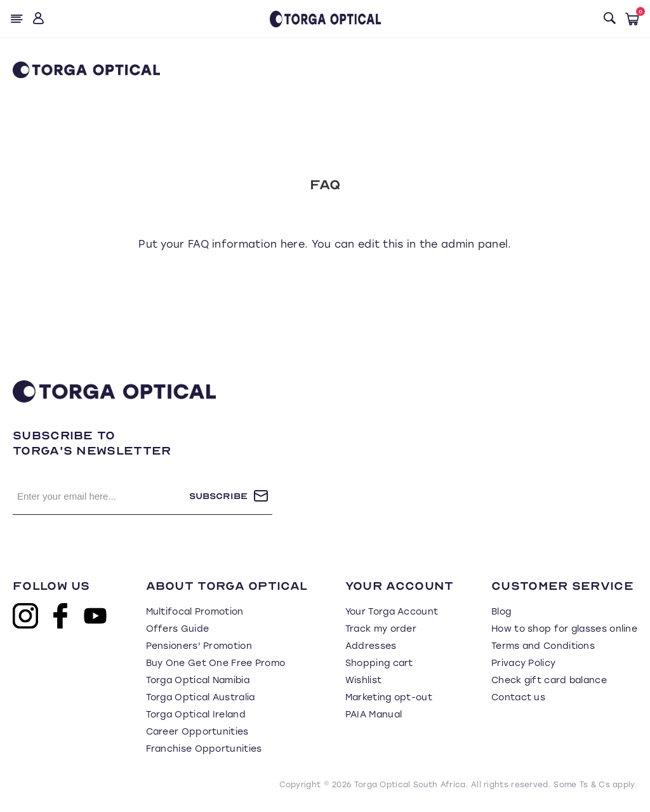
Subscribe (218, 496)
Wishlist (363, 680)
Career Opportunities (197, 732)
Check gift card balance (549, 680)
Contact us (518, 697)
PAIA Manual (374, 715)
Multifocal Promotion (195, 612)
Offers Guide (178, 629)
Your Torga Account (392, 612)
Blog (501, 612)
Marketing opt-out (389, 697)
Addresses (371, 646)
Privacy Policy (523, 663)
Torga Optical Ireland (196, 715)
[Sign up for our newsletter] (101, 496)
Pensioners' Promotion (199, 646)
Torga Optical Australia (201, 697)
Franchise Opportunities (204, 749)
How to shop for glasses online (564, 629)
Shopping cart (379, 663)
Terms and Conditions (543, 646)
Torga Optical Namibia (198, 680)
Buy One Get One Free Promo (216, 663)
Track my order (381, 629)
